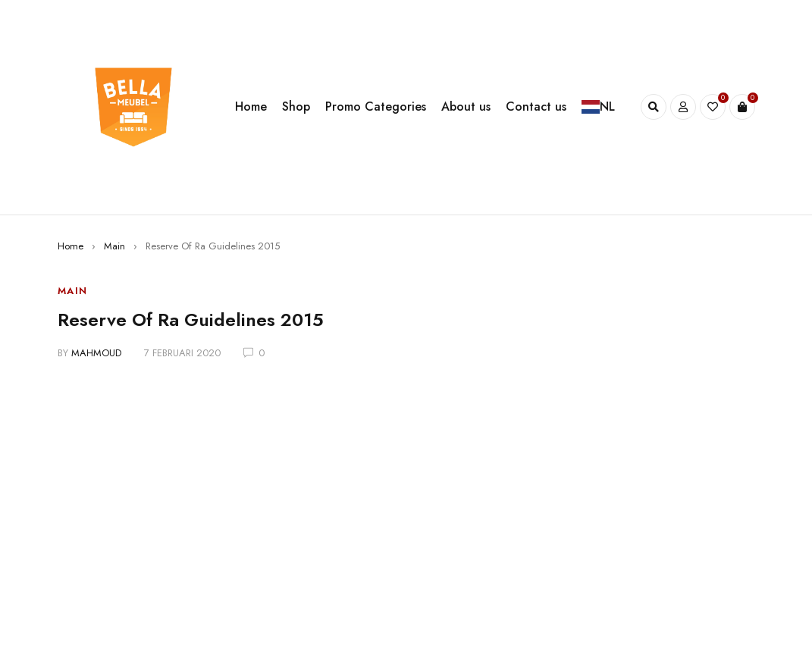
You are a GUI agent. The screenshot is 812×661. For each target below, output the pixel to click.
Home (71, 246)
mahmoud (96, 353)
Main (114, 246)
